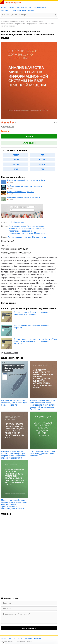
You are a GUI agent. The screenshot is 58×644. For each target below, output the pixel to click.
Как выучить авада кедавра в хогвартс (24, 197)
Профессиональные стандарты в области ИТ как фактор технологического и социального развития (35, 341)
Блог (14, 10)
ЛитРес (20, 639)
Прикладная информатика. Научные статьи (27, 237)
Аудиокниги (20, 7)
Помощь (4, 639)
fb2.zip (16, 155)
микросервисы (41, 233)
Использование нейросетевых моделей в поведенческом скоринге (32, 313)
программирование (17, 21)
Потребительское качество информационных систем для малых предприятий (14, 403)
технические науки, (36, 226)
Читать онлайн (29, 143)
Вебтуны (28, 7)
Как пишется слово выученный (21, 192)
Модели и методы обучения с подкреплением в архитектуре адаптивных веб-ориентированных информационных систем (15, 504)
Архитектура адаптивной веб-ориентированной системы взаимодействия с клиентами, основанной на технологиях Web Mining (43, 405)
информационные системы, (21, 233)
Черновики (32, 10)
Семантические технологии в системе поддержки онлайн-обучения (42, 454)
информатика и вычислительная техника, (27, 229)
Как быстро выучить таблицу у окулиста (24, 186)
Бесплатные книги (39, 7)
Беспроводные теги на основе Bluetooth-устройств (32, 327)
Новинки (11, 7)
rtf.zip (42, 160)
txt (42, 155)
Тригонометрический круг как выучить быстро (27, 180)
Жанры (4, 7)
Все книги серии (11, 353)
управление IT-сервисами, (20, 231)
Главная (4, 21)
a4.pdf (16, 164)
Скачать (29, 136)
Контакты (12, 639)
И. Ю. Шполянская (34, 21)
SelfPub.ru (37, 639)
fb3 (42, 169)
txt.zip (16, 160)
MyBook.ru (28, 639)
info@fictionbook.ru (7, 641)
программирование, (18, 226)
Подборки (5, 10)
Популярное (22, 10)
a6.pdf (42, 164)
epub (16, 169)
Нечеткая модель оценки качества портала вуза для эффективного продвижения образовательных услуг (14, 455)
